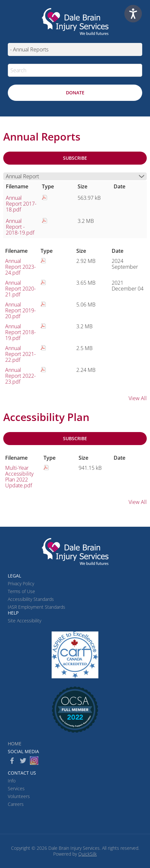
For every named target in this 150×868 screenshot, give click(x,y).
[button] (136, 70)
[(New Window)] (75, 710)
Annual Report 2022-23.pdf (20, 376)
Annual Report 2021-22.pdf (20, 354)
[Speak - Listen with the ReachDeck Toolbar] (133, 14)
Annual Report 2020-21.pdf (20, 289)
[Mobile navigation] (75, 49)
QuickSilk (87, 854)
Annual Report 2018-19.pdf (20, 332)
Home (15, 744)
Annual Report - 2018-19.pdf (20, 227)
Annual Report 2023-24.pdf (20, 267)
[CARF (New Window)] (75, 655)
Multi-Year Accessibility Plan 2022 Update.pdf (19, 477)
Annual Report (22, 176)
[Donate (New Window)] (75, 93)
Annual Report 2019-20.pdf (20, 310)
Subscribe (75, 158)
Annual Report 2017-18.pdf (21, 204)
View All (138, 398)
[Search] (75, 70)
